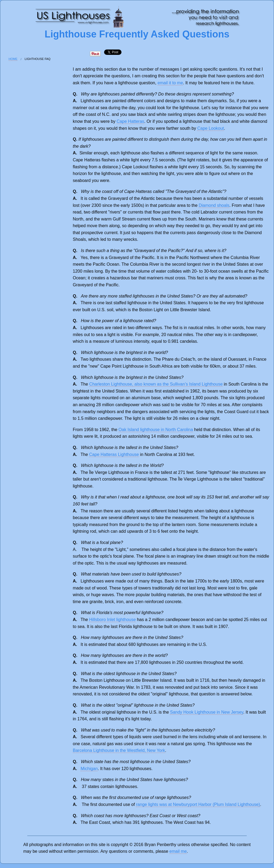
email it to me (170, 83)
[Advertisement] (26, 157)
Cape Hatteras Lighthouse (114, 454)
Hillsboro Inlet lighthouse (112, 620)
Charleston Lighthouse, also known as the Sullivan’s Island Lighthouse (156, 384)
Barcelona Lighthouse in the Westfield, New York (119, 750)
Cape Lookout (211, 128)
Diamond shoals (214, 205)
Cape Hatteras (130, 121)
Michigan (89, 769)
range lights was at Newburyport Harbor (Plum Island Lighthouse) (198, 804)
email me (178, 851)
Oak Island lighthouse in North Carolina (156, 430)
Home (13, 59)
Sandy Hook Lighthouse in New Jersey (207, 712)
